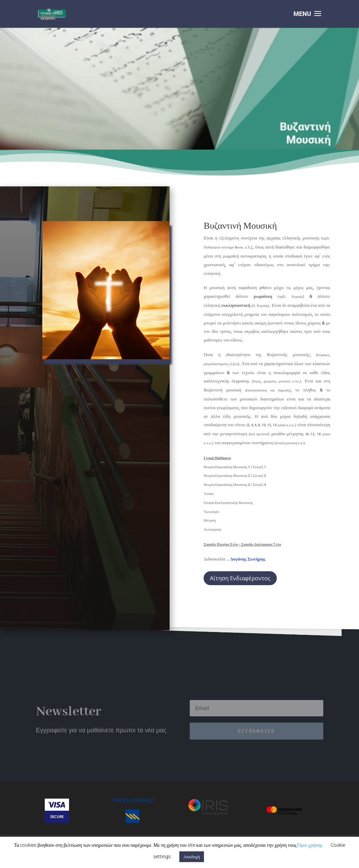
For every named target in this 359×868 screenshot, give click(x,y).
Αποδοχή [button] (192, 857)
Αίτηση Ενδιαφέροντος (240, 578)
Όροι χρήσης (310, 845)
